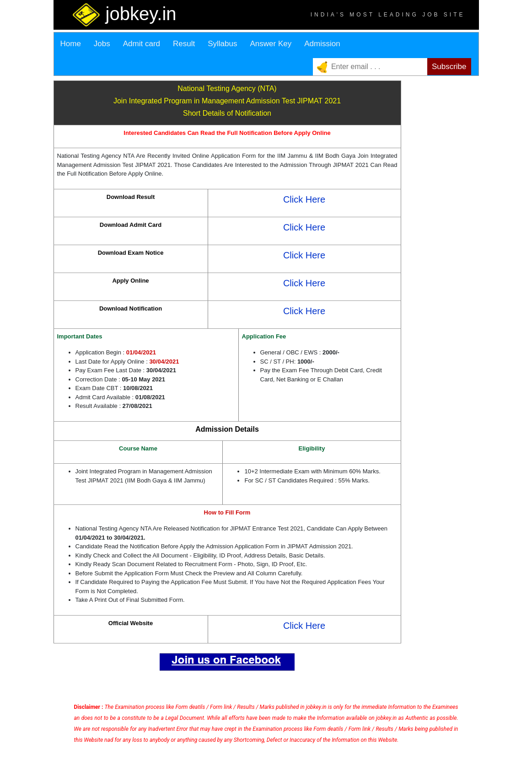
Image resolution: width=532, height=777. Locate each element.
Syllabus (222, 44)
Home (71, 44)
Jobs (102, 44)
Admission (322, 44)
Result (184, 44)
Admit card (142, 44)
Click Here (304, 199)
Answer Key (271, 44)
